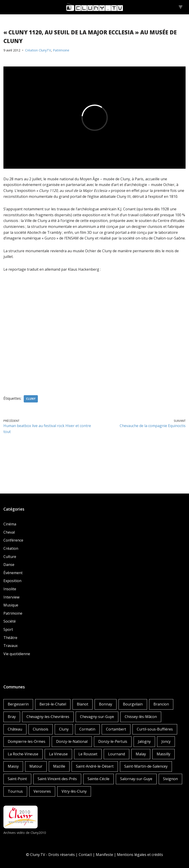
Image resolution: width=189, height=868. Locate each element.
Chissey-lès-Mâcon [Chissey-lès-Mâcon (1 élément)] (141, 717)
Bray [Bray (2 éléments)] (12, 717)
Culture (10, 557)
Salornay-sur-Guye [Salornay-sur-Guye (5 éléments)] (136, 779)
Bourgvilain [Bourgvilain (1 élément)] (133, 704)
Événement (13, 573)
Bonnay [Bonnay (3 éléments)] (106, 704)
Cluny (31, 399)
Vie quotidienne (17, 654)
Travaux (10, 646)
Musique (11, 605)
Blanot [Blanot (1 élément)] (83, 704)
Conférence (13, 540)
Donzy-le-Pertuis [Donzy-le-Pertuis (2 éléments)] (113, 741)
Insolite (10, 589)
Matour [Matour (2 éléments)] (36, 766)
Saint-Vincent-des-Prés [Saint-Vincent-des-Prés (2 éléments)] (57, 779)
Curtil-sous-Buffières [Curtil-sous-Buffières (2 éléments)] (155, 729)
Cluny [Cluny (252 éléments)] (64, 729)
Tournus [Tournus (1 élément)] (15, 791)
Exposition (12, 581)
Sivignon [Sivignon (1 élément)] (170, 779)
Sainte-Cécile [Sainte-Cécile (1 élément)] (98, 779)
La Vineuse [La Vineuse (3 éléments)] (58, 754)
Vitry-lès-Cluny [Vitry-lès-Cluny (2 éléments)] (74, 791)
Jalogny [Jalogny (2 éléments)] (144, 741)
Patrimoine (61, 50)
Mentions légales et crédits (140, 855)
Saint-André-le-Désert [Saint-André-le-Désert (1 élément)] (95, 766)
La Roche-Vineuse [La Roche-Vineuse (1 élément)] (23, 754)
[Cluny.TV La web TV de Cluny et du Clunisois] (95, 7)
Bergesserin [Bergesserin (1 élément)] (18, 704)
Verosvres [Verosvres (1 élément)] (42, 791)
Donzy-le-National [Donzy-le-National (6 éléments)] (72, 741)
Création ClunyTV (38, 50)
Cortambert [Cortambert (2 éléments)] (116, 729)
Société (10, 621)
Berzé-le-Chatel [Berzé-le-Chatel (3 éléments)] (53, 704)
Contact (85, 855)
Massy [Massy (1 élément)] (13, 766)
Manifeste (104, 855)
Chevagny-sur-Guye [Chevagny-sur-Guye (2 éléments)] (97, 717)
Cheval (9, 532)
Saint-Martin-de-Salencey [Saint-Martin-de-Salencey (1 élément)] (146, 766)
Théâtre (10, 638)
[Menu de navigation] (180, 7)
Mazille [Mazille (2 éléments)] (59, 766)
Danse (9, 565)
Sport (8, 629)
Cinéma (10, 524)
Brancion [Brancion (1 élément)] (161, 704)
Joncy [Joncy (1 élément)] (166, 741)
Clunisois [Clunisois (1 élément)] (41, 729)
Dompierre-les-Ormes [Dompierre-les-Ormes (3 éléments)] (27, 741)
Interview (11, 597)
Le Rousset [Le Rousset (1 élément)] (88, 754)
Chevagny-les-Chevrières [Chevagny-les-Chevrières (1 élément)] (48, 717)
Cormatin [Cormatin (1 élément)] (87, 729)
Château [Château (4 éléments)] (15, 729)
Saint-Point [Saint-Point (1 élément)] (17, 779)
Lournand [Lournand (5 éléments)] (117, 754)
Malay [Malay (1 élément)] (141, 754)
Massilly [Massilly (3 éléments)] (163, 754)
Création (11, 548)
